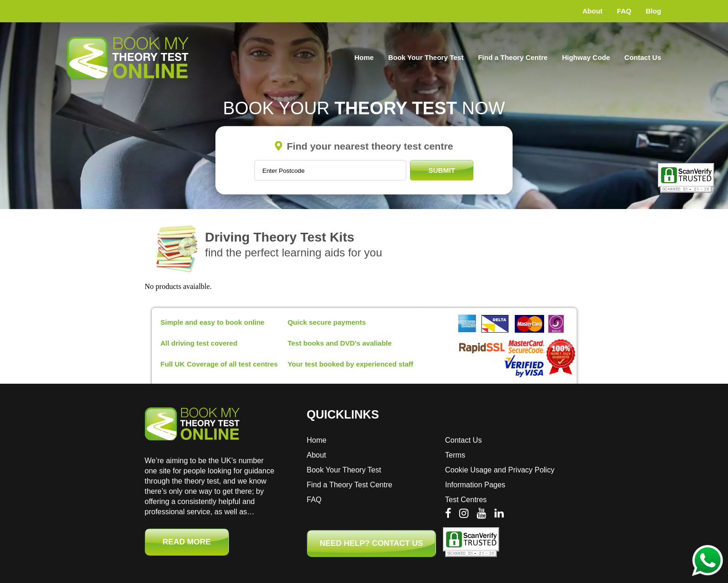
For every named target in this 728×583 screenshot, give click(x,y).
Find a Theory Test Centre (350, 485)
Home (364, 57)
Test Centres (466, 500)
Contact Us (643, 57)
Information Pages (475, 485)
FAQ (624, 11)
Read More (187, 542)
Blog (653, 11)
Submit (442, 170)
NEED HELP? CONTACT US (372, 543)
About (593, 11)
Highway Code (586, 57)
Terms (455, 455)
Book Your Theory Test (426, 57)
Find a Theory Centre (513, 57)
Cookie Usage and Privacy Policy (500, 470)
